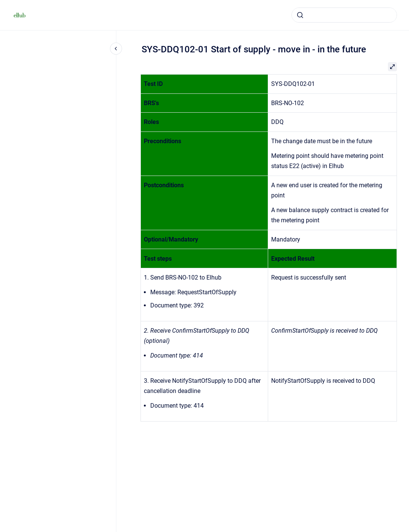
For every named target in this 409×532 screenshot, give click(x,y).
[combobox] (344, 15)
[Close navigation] (116, 49)
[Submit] (300, 15)
